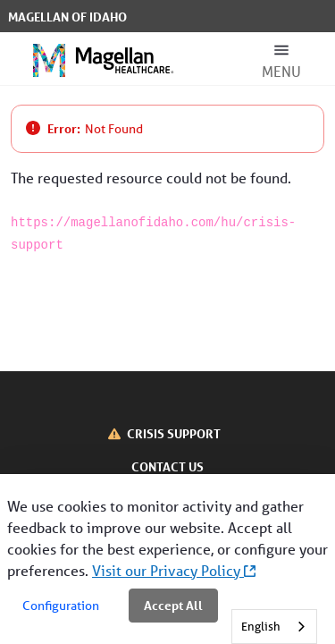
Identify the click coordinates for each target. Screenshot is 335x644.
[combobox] (274, 627)
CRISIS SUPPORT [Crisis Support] (174, 433)
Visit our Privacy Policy (174, 570)
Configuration (61, 606)
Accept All (173, 605)
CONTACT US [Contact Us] (167, 466)
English (261, 627)
